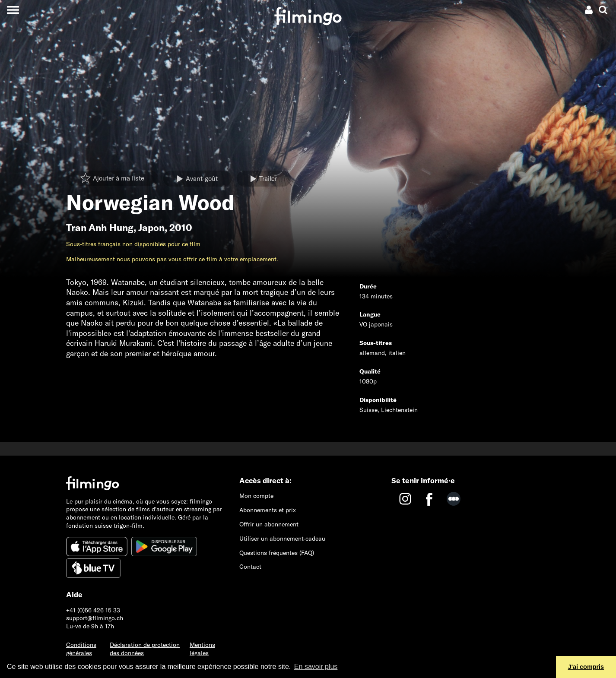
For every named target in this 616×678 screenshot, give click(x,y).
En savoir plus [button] (316, 667)
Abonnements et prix (268, 510)
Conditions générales (81, 649)
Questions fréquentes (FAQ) (277, 553)
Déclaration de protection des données (145, 649)
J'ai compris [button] (586, 667)
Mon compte (256, 496)
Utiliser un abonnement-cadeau (282, 539)
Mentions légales (202, 649)
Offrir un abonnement (269, 524)
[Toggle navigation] (13, 10)
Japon (151, 228)
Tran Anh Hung (100, 228)
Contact (250, 567)
